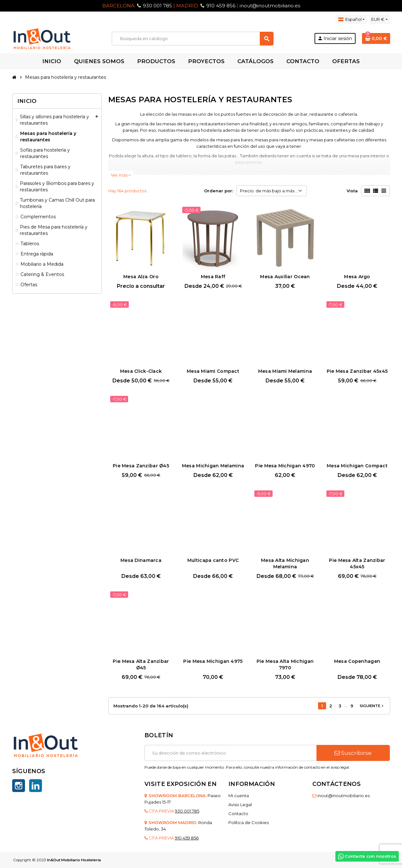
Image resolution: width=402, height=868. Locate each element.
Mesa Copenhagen (357, 661)
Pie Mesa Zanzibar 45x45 (357, 371)
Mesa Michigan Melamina (213, 466)
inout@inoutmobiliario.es (270, 6)
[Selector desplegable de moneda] (379, 19)
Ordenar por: (219, 191)
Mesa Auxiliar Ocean (285, 277)
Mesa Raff (213, 277)
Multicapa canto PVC (213, 560)
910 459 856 (221, 6)
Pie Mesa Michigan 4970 (285, 466)
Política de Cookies (249, 822)
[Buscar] (193, 39)
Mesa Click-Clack (141, 371)
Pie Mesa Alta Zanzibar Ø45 (141, 664)
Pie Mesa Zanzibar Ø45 (141, 466)
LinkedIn (36, 786)
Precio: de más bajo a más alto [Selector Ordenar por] (272, 191)
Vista (352, 191)
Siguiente (372, 706)
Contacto (238, 814)
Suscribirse (353, 753)
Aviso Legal (240, 805)
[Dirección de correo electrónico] (230, 753)
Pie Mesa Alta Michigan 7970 (285, 664)
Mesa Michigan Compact (357, 466)
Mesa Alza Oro (141, 277)
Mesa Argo (357, 277)
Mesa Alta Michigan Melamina (285, 563)
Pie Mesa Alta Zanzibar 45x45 (357, 563)
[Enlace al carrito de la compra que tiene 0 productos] (376, 38)
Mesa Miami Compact (213, 371)
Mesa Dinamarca (141, 560)
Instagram (19, 786)
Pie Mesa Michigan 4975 (213, 661)
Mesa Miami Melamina (285, 371)
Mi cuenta (239, 796)
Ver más (121, 175)
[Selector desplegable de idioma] (351, 19)
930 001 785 (157, 6)
